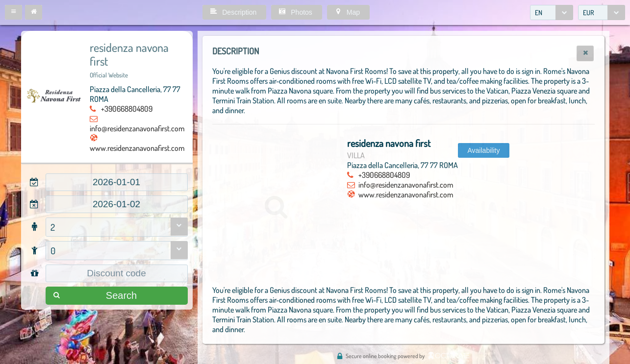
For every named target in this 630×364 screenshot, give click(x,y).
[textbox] (117, 182)
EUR (589, 12)
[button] (13, 12)
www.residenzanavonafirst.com (137, 148)
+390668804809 (127, 109)
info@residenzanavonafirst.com (137, 128)
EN (539, 12)
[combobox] (552, 12)
